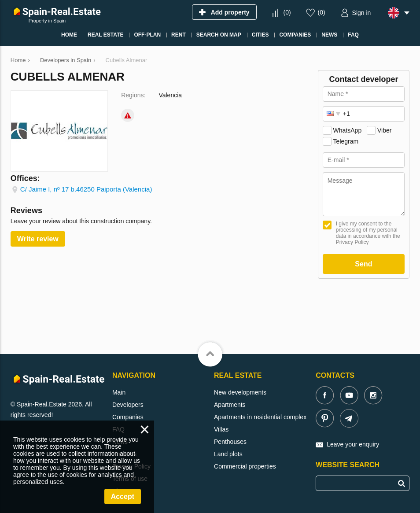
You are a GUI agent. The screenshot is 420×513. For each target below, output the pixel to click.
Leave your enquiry (353, 444)
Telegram (346, 141)
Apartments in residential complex (260, 417)
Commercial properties (245, 466)
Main (119, 392)
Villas (221, 429)
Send (363, 264)
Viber (384, 130)
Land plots (228, 454)
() (287, 12)
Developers (128, 405)
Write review (38, 239)
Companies (128, 417)
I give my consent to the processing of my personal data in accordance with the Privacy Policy (368, 233)
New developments (240, 392)
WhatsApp (348, 130)
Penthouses (230, 442)
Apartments (230, 405)
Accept (123, 496)
